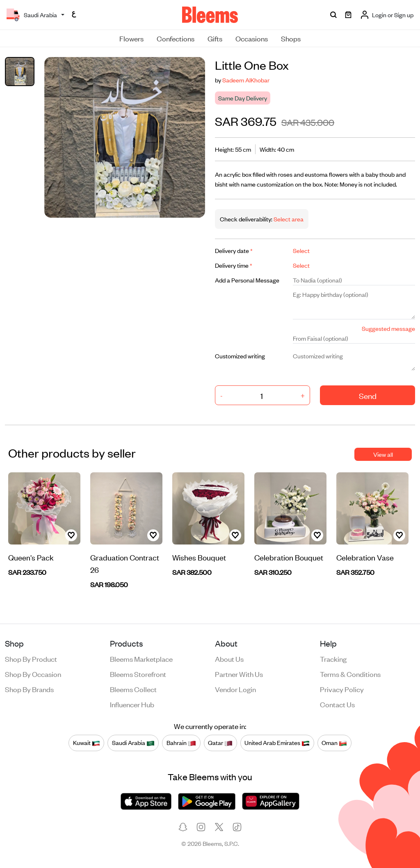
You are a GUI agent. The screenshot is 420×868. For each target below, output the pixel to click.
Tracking (333, 658)
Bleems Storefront (138, 674)
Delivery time (234, 265)
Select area (288, 219)
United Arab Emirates (277, 743)
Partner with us (239, 674)
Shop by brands (29, 689)
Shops (291, 38)
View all (383, 454)
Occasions (252, 38)
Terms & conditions (350, 674)
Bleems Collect (133, 689)
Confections (176, 38)
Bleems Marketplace (141, 658)
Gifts (215, 38)
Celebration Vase (365, 557)
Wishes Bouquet (199, 557)
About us (229, 658)
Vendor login (235, 689)
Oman (334, 743)
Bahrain (181, 743)
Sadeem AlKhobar (246, 80)
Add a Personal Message (247, 280)
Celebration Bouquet (289, 557)
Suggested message (388, 328)
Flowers (131, 38)
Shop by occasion (33, 674)
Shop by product (31, 658)
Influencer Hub (132, 704)
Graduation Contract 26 (125, 563)
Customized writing (240, 356)
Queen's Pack (31, 557)
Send (368, 395)
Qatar (220, 743)
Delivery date (234, 250)
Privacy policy (342, 689)
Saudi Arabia (133, 743)
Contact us (337, 704)
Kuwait (87, 743)
